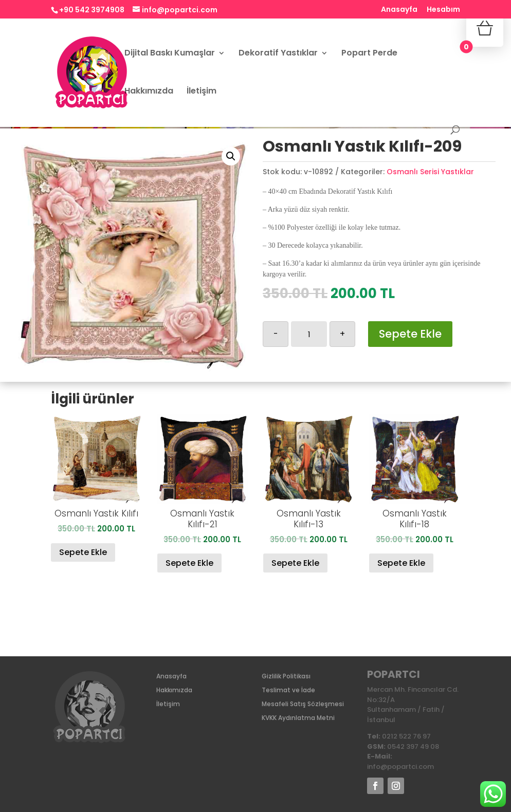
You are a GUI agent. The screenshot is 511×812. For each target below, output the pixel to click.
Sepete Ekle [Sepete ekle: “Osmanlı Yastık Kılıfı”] (83, 552)
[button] (231, 156)
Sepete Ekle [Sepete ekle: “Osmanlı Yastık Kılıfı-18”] (401, 563)
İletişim (202, 92)
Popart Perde (369, 54)
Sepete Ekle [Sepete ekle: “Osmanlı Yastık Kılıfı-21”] (189, 563)
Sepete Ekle (410, 334)
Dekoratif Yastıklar (278, 54)
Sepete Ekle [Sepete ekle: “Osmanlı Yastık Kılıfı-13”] (295, 563)
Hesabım (443, 10)
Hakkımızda (149, 92)
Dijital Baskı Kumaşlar (170, 54)
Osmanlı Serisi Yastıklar (430, 172)
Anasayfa (399, 10)
